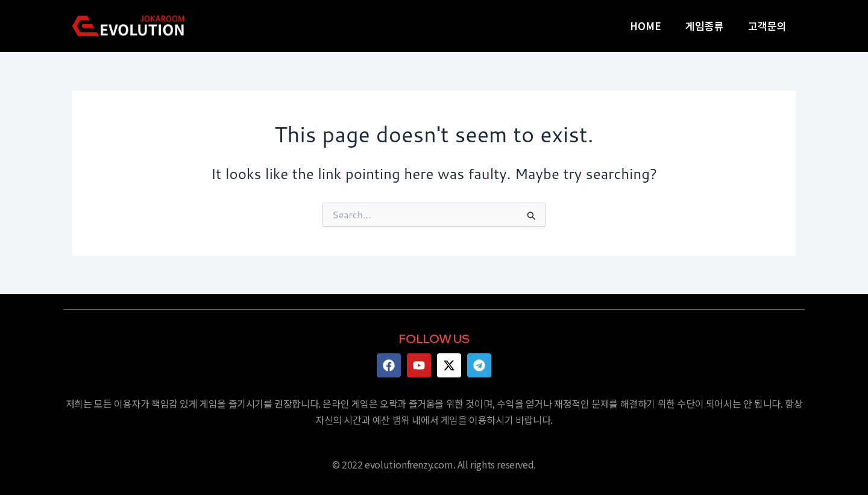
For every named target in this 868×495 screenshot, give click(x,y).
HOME (646, 26)
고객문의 (767, 26)
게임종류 (705, 26)
